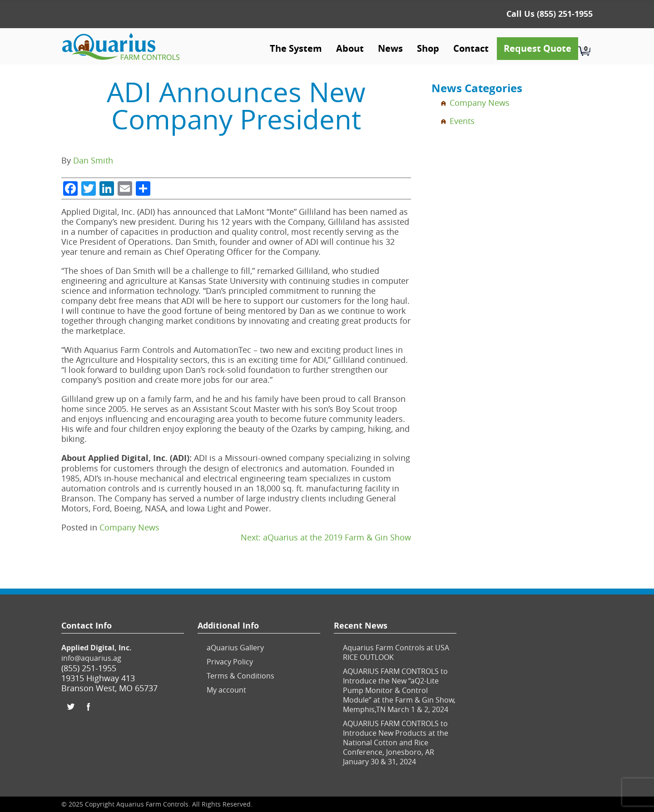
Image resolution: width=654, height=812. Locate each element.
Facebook (89, 707)
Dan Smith (93, 160)
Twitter (70, 707)
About (350, 48)
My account (226, 690)
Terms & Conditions (240, 676)
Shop (428, 48)
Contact (471, 48)
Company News (129, 527)
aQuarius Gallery (235, 648)
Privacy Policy (230, 662)
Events (462, 121)
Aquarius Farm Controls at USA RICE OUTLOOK (396, 652)
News (390, 48)
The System (296, 48)
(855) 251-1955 (565, 14)
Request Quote (538, 48)
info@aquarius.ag (91, 658)
